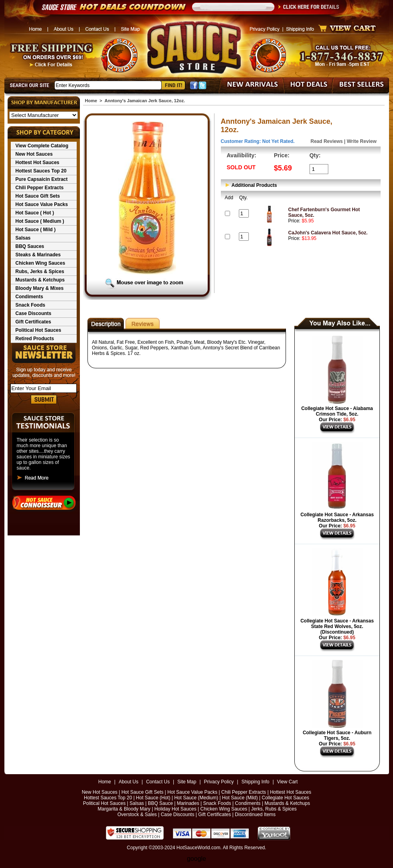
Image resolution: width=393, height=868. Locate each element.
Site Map (187, 782)
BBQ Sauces (30, 246)
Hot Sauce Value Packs (42, 204)
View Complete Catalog (42, 146)
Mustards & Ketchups (40, 280)
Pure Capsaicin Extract (42, 179)
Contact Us (158, 782)
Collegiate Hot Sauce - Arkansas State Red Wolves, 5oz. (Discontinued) (337, 626)
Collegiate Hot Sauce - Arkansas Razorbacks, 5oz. (337, 517)
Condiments (29, 297)
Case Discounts (34, 313)
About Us (128, 782)
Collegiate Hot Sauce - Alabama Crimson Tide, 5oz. (337, 411)
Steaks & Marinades (38, 255)
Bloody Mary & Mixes (40, 288)
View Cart (288, 782)
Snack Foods (31, 305)
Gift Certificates (33, 322)
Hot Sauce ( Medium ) (40, 221)
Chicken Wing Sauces (41, 263)
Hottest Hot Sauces (38, 163)
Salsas (23, 238)
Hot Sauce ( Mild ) (36, 230)
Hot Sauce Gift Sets (38, 196)
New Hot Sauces (34, 154)
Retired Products (35, 339)
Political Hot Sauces (39, 330)
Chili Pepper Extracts (40, 188)
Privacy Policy (219, 782)
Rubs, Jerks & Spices (40, 271)
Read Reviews (327, 141)
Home (91, 101)
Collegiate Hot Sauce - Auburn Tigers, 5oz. (337, 735)
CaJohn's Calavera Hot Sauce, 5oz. (328, 233)
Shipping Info (255, 782)
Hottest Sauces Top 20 (41, 171)
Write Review (361, 141)
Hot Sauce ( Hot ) (35, 213)
